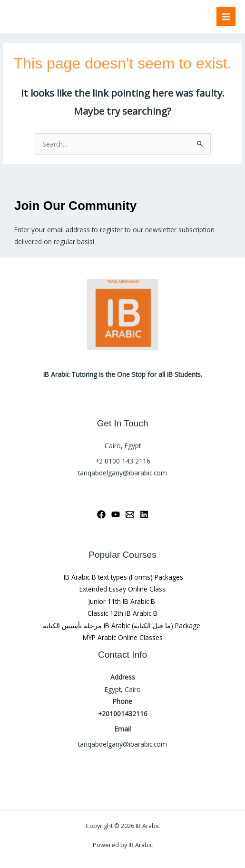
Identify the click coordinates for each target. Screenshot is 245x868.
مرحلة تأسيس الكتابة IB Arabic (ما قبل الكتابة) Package (122, 626)
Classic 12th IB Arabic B (122, 613)
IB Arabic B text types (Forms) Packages (122, 577)
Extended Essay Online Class (122, 589)
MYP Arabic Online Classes (123, 637)
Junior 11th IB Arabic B (122, 601)
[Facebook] (101, 514)
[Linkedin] (144, 514)
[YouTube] (116, 514)
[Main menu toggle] (226, 17)
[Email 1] (130, 514)
